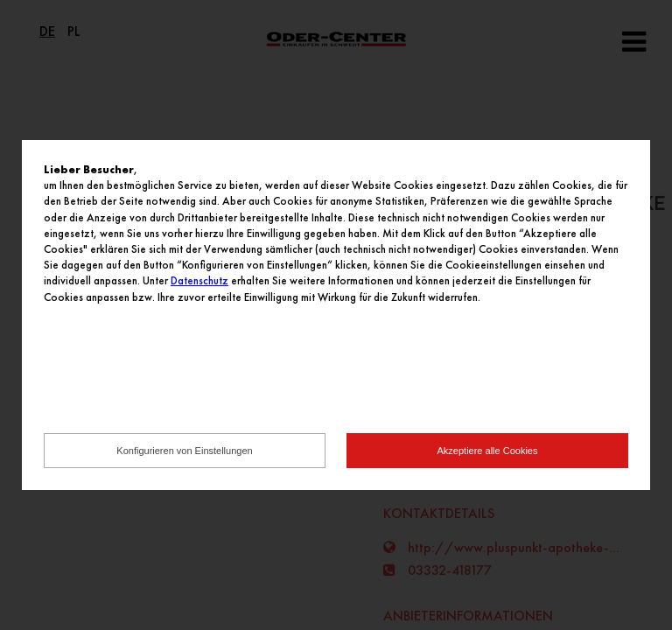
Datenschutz (199, 280)
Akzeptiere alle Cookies (488, 451)
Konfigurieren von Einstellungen (184, 451)
